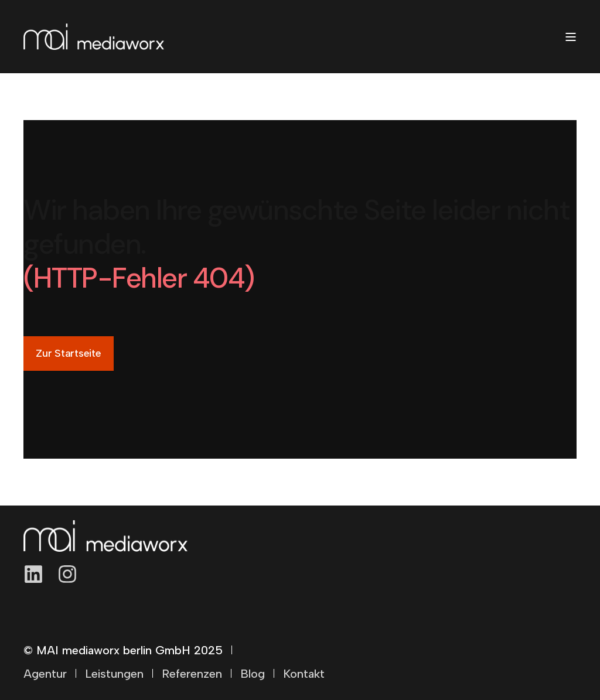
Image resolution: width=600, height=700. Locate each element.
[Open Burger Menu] (571, 37)
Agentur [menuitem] (45, 674)
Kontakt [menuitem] (304, 674)
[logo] (105, 536)
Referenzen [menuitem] (192, 674)
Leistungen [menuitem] (114, 674)
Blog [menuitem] (253, 674)
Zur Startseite (69, 353)
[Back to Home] (94, 37)
